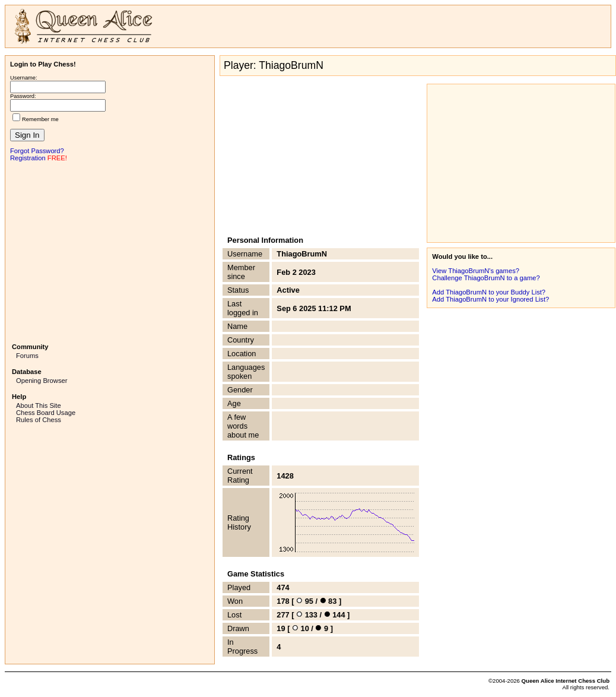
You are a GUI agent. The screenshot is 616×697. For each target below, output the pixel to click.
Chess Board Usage (46, 413)
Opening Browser (42, 381)
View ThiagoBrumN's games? (476, 271)
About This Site (39, 405)
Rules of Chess (39, 420)
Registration (28, 158)
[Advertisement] (110, 251)
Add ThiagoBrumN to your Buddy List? (489, 292)
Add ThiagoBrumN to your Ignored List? (490, 299)
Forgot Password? (37, 151)
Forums (27, 356)
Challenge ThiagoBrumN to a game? (486, 278)
